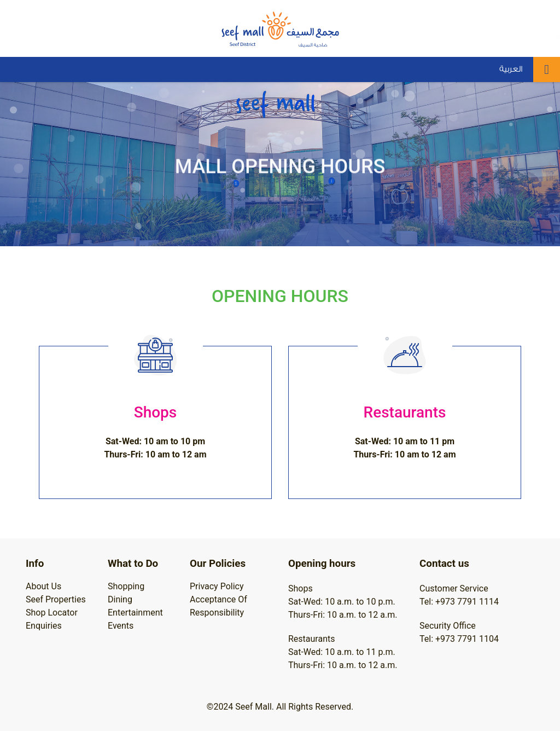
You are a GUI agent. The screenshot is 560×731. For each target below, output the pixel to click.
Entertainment (135, 613)
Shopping (126, 586)
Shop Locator (52, 613)
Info (35, 564)
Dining (120, 599)
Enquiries (44, 626)
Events (121, 626)
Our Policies (218, 564)
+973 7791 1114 (467, 602)
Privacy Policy (217, 586)
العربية (511, 69)
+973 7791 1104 (467, 639)
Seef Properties (56, 599)
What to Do (133, 564)
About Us (43, 586)
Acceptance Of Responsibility (218, 606)
